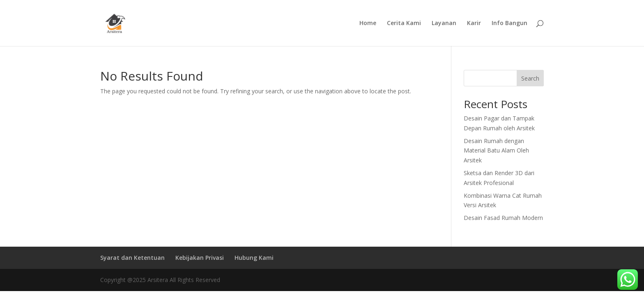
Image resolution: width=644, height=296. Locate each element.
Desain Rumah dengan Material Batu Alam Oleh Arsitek (496, 151)
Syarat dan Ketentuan (132, 258)
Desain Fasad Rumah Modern (503, 218)
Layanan (444, 23)
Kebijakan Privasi (200, 258)
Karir (474, 23)
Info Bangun (509, 23)
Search (530, 78)
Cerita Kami (404, 23)
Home (368, 23)
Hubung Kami (254, 258)
